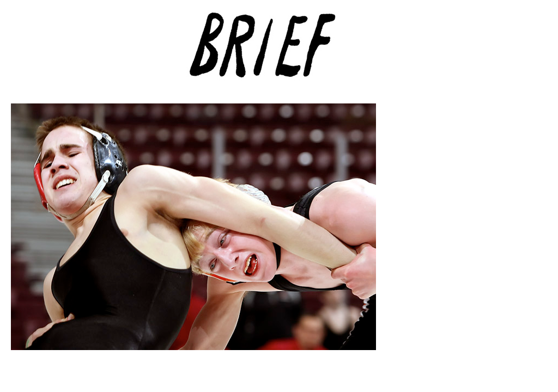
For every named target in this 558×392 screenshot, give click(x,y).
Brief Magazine (279, 52)
